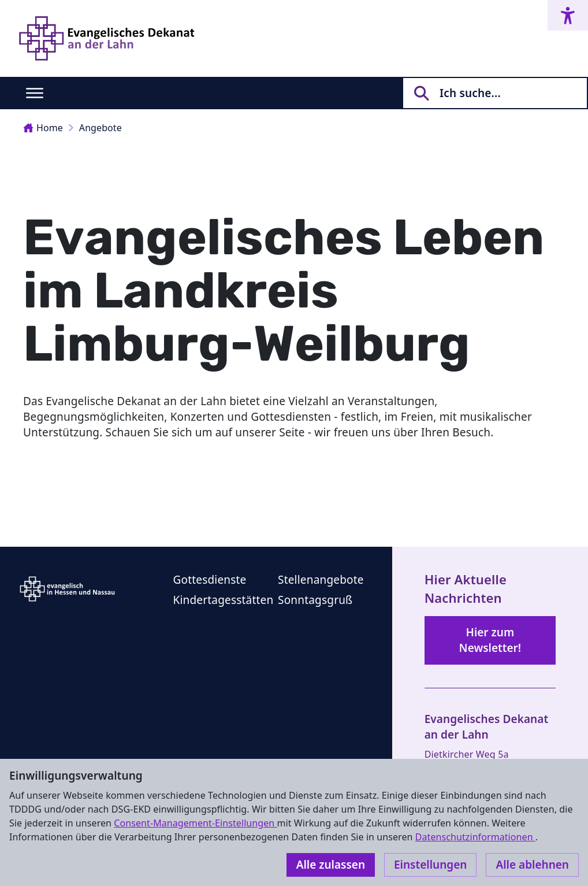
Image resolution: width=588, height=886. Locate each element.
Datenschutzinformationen (475, 837)
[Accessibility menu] (568, 15)
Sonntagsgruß (315, 600)
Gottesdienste (209, 580)
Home (43, 128)
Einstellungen (430, 865)
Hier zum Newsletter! (490, 640)
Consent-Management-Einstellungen (195, 823)
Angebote (101, 128)
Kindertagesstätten (223, 600)
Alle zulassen (331, 865)
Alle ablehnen (532, 865)
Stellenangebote (321, 580)
